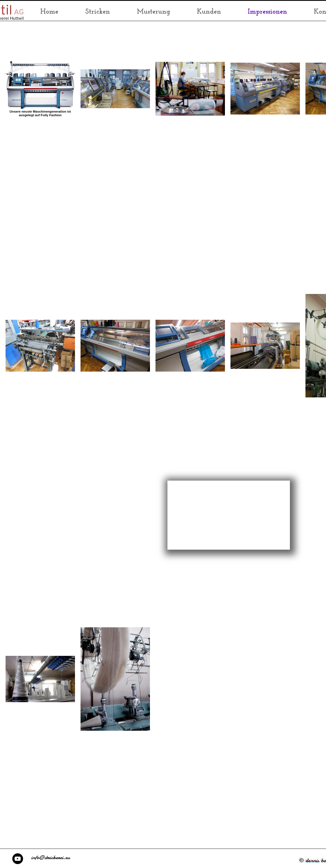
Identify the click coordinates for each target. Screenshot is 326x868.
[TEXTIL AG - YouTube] (18, 859)
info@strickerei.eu (51, 857)
